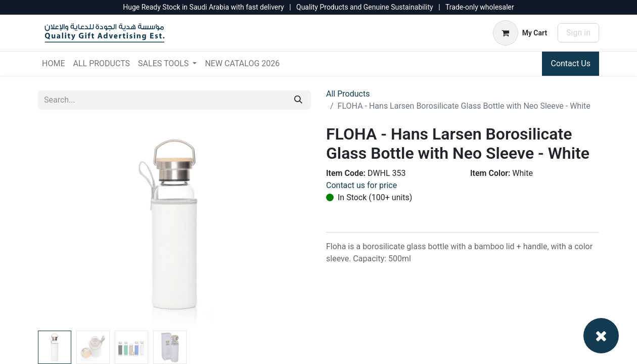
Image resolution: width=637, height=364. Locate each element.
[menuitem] (53, 64)
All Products (348, 94)
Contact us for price (361, 185)
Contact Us (571, 63)
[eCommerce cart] (520, 33)
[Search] (298, 100)
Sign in (578, 33)
